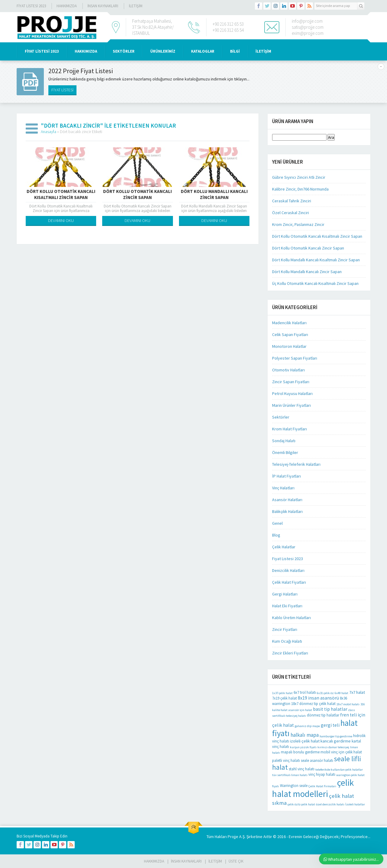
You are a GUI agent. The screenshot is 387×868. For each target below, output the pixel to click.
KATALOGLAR (203, 51)
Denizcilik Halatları (288, 570)
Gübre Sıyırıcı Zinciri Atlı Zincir (299, 177)
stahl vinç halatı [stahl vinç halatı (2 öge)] (302, 769)
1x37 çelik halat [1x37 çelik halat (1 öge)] (282, 693)
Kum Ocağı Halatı (287, 641)
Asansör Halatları (287, 500)
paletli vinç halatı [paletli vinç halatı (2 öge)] (286, 760)
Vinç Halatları (283, 488)
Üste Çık (236, 861)
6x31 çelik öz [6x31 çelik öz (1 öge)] (325, 693)
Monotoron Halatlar (289, 346)
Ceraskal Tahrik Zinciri (292, 201)
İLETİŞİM (136, 6)
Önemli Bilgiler (285, 452)
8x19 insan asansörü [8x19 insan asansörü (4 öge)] (318, 698)
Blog (276, 535)
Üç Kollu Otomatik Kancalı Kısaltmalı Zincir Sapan (315, 283)
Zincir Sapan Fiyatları (291, 382)
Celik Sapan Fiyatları (290, 334)
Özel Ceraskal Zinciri (291, 213)
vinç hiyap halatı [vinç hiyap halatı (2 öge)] (322, 774)
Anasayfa (49, 132)
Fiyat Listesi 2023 (31, 6)
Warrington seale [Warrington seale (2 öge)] (294, 786)
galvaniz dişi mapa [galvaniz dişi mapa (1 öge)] (307, 726)
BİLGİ (235, 51)
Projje (233, 837)
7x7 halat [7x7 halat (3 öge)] (357, 692)
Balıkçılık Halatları (287, 511)
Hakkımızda (67, 6)
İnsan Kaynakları (103, 6)
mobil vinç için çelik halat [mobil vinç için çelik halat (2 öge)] (341, 752)
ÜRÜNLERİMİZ (163, 51)
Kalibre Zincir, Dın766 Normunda (300, 189)
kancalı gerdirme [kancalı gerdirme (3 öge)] (336, 741)
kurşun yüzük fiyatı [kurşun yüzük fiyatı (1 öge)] (303, 747)
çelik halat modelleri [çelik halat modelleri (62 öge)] (313, 788)
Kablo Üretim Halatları (291, 618)
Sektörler (281, 417)
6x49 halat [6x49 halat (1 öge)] (341, 693)
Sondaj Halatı (284, 441)
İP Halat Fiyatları (286, 476)
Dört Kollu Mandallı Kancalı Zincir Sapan (214, 194)
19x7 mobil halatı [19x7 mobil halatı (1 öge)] (348, 704)
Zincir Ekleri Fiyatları (290, 653)
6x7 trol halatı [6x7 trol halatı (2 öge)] (305, 692)
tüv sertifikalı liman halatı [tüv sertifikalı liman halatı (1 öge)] (290, 775)
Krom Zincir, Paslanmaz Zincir (298, 224)
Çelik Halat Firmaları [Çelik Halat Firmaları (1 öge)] (322, 786)
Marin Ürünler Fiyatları (291, 405)
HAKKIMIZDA (86, 51)
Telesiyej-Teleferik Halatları (296, 464)
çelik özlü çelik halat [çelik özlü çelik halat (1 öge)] (301, 804)
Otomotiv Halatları (288, 370)
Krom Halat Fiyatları (289, 429)
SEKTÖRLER (124, 51)
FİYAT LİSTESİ (62, 90)
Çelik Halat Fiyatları (289, 582)
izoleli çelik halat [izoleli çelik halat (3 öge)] (305, 741)
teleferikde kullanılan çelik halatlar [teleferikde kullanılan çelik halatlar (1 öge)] (339, 770)
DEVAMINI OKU (61, 220)
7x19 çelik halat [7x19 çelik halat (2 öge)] (285, 698)
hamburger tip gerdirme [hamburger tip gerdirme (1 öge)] (336, 736)
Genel (277, 523)
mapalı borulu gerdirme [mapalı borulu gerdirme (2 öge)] (300, 752)
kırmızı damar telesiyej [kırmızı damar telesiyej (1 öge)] (333, 747)
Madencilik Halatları (289, 323)
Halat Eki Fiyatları (287, 606)
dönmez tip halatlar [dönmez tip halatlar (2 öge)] (323, 715)
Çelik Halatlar (284, 547)
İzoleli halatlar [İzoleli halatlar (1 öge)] (355, 804)
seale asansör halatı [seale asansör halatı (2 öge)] (317, 760)
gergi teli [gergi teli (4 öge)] (330, 725)
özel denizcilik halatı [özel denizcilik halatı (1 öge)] (330, 804)
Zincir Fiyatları (285, 629)
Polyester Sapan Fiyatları (295, 358)
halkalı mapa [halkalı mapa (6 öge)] (305, 735)
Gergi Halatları (285, 594)
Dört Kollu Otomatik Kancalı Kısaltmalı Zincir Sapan (61, 194)
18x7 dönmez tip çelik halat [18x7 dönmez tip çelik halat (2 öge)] (313, 704)
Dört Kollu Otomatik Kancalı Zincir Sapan (137, 194)
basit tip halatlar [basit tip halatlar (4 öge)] (330, 709)
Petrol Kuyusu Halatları (292, 393)
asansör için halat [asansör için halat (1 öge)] (300, 710)
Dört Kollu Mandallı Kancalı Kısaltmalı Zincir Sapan (316, 260)
